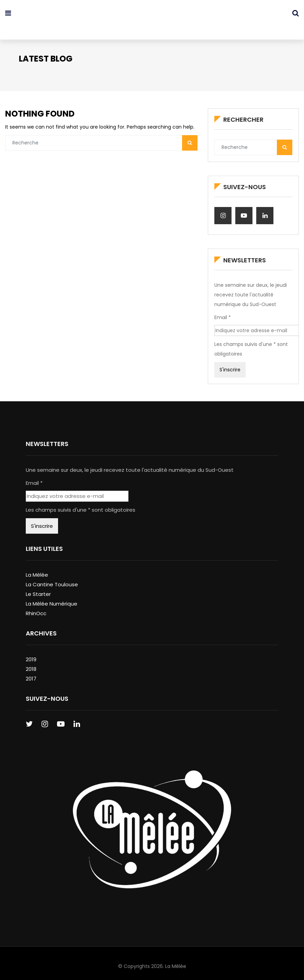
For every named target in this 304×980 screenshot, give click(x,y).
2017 (31, 673)
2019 (31, 654)
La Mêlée (37, 569)
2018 (31, 663)
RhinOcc (36, 607)
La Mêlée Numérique (52, 598)
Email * (222, 313)
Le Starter (38, 588)
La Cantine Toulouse (52, 579)
